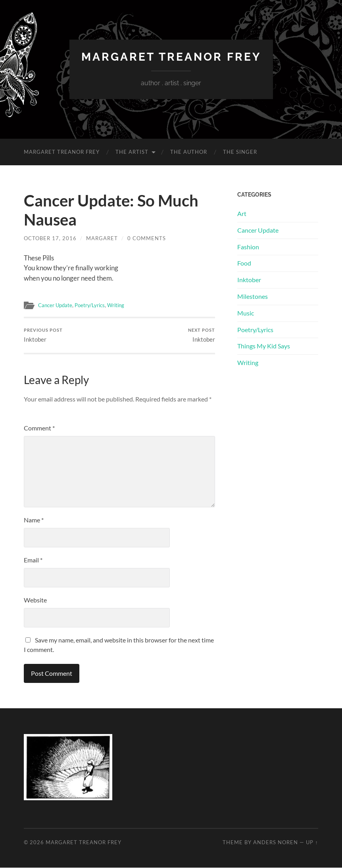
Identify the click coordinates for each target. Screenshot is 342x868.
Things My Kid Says (264, 346)
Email (33, 560)
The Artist (132, 152)
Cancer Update (57, 305)
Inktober (43, 336)
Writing (122, 305)
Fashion (248, 247)
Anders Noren (276, 842)
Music (246, 313)
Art (242, 213)
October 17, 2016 (50, 238)
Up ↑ (312, 842)
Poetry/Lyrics (94, 305)
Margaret (102, 238)
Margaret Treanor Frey (171, 57)
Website (35, 600)
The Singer (240, 152)
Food (244, 263)
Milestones (253, 296)
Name (34, 520)
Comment (39, 428)
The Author (189, 152)
